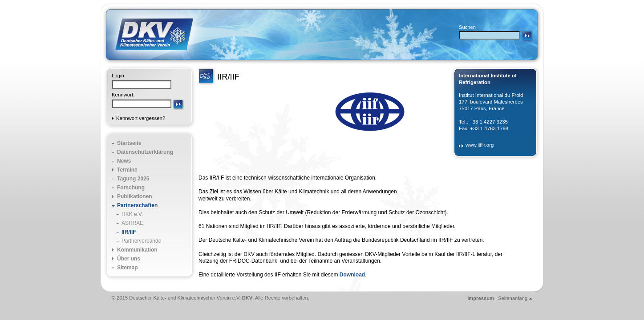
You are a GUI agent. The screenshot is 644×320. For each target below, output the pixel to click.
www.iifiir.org (480, 145)
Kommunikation (137, 250)
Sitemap (128, 268)
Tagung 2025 (133, 179)
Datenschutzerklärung (145, 152)
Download (352, 275)
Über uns (129, 259)
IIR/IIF (129, 232)
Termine (127, 170)
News (124, 161)
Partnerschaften (137, 205)
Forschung (131, 188)
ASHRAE (132, 223)
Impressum (481, 298)
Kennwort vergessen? (141, 118)
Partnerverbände (141, 241)
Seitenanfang (513, 298)
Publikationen (135, 196)
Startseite (129, 143)
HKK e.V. (132, 214)
